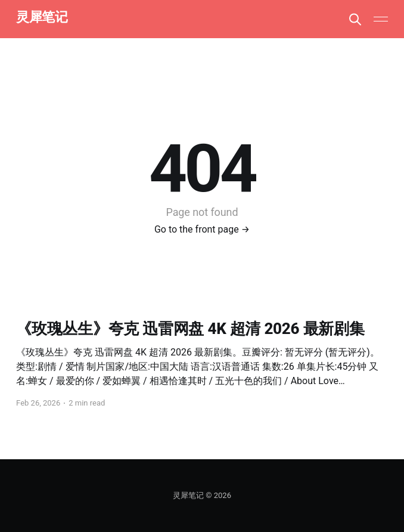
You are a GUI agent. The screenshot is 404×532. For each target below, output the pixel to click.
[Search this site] (355, 19)
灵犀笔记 (42, 18)
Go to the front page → (202, 229)
